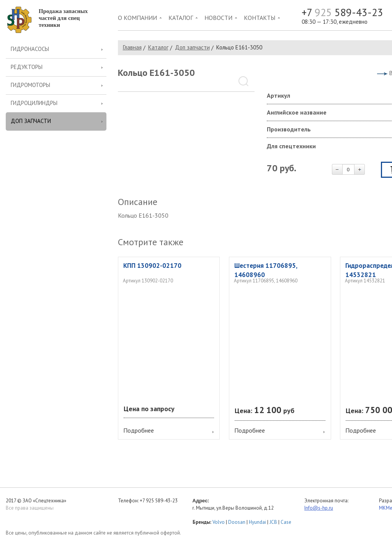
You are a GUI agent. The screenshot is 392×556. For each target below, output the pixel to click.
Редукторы (27, 67)
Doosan (237, 522)
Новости (218, 18)
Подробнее (139, 430)
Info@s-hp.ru (319, 508)
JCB (273, 522)
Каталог (181, 18)
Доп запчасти (31, 121)
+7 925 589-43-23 (159, 501)
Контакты (260, 18)
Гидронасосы (30, 49)
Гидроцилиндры (34, 103)
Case (286, 522)
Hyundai (257, 522)
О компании (137, 18)
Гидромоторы (30, 85)
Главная (132, 47)
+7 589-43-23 (342, 12)
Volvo (219, 522)
